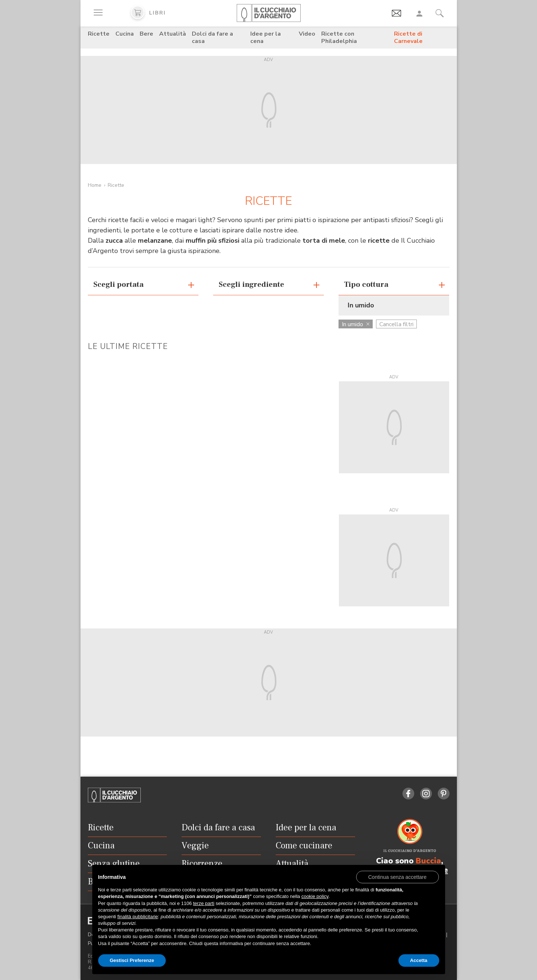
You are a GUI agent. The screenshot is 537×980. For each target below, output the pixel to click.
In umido (356, 324)
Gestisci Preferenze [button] (132, 960)
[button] (398, 877)
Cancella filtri (396, 324)
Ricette (99, 34)
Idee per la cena (266, 38)
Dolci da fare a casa (212, 38)
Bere (146, 34)
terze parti (204, 903)
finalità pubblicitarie (138, 917)
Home (95, 185)
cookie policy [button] (315, 896)
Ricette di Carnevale (408, 38)
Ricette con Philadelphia (339, 38)
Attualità (173, 34)
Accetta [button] (419, 960)
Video (307, 34)
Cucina (125, 34)
